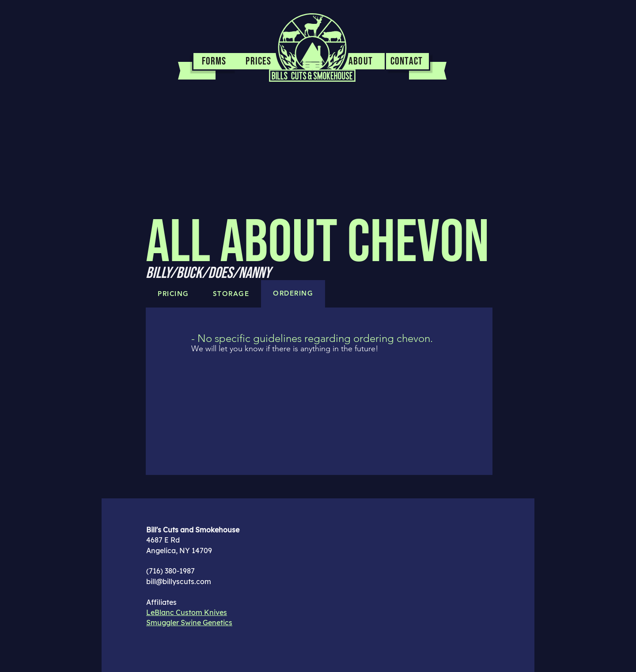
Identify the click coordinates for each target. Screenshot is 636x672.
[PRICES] (259, 62)
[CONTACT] (408, 62)
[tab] (293, 294)
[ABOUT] (362, 62)
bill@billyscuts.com (179, 581)
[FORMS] (214, 62)
